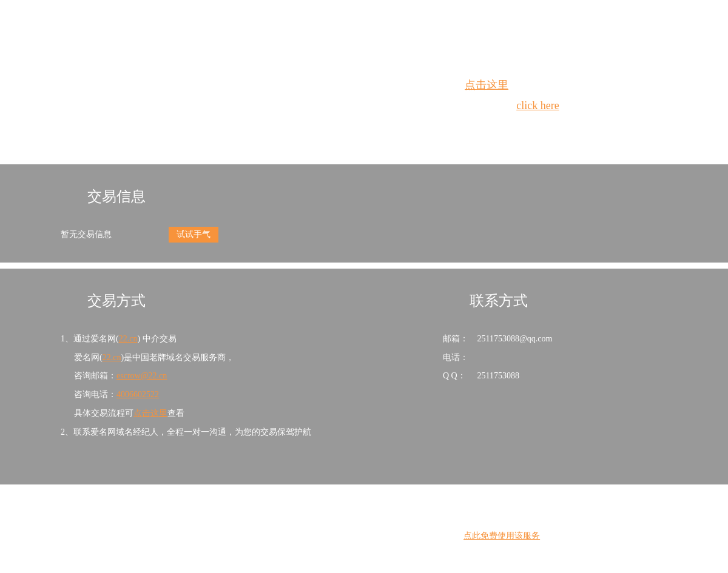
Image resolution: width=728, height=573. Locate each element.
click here (538, 106)
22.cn (128, 339)
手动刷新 (397, 128)
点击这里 (487, 85)
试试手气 (194, 234)
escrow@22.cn (142, 376)
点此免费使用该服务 (502, 536)
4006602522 (138, 394)
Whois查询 (333, 128)
